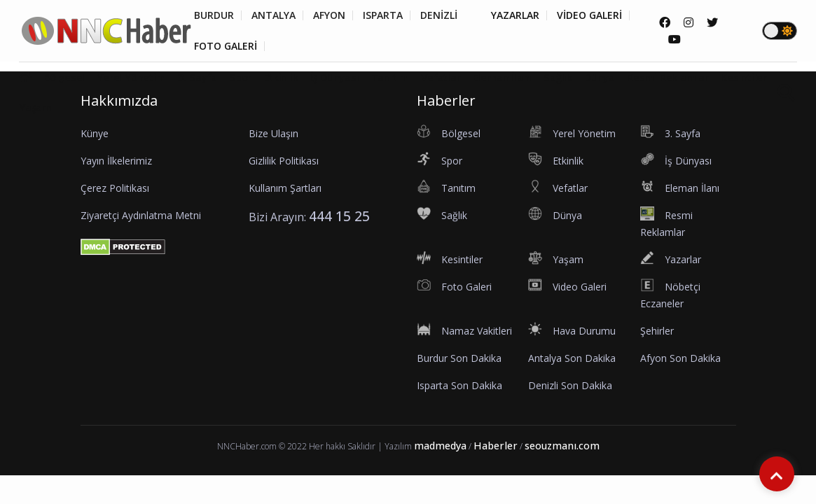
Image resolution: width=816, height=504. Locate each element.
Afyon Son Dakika (680, 358)
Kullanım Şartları (285, 188)
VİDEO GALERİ (589, 15)
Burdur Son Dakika (459, 358)
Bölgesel (64, 77)
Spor (240, 77)
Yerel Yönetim (131, 77)
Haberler (496, 446)
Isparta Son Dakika (459, 385)
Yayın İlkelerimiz (116, 161)
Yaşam (35, 107)
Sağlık (558, 77)
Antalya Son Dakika (572, 358)
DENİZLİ (439, 15)
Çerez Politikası (115, 188)
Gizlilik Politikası (284, 161)
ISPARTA (383, 15)
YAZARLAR (515, 15)
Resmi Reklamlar (668, 77)
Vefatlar (441, 77)
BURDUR (214, 15)
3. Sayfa (198, 77)
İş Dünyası (335, 77)
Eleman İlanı (503, 77)
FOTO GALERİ (226, 46)
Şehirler (657, 331)
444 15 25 (339, 216)
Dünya (600, 77)
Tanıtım (390, 77)
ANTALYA (274, 15)
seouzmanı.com (562, 446)
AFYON (329, 15)
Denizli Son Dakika (570, 385)
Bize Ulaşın (274, 133)
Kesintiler (744, 77)
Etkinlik (281, 77)
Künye (95, 133)
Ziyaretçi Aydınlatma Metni (141, 215)
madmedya (440, 446)
